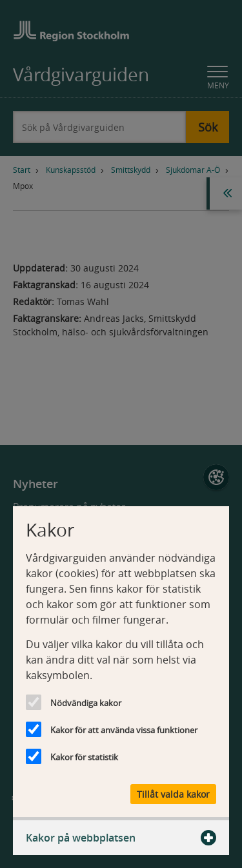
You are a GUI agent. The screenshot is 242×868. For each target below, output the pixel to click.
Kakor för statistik (84, 757)
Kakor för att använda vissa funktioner (124, 730)
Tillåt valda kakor (173, 794)
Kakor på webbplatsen (121, 838)
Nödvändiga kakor (86, 703)
